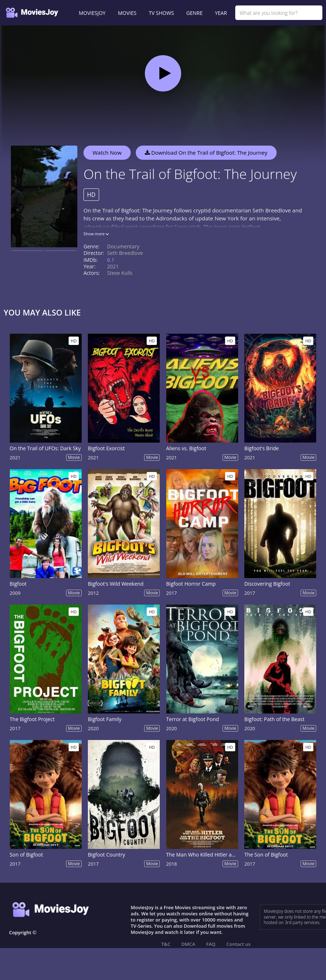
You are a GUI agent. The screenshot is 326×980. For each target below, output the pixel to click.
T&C (166, 944)
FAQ (211, 944)
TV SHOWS (161, 13)
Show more (96, 234)
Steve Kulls (120, 273)
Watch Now (107, 153)
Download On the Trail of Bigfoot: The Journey (206, 153)
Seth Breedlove (125, 253)
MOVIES (127, 13)
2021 (113, 266)
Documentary (123, 246)
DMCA (188, 944)
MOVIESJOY (92, 13)
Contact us (239, 944)
